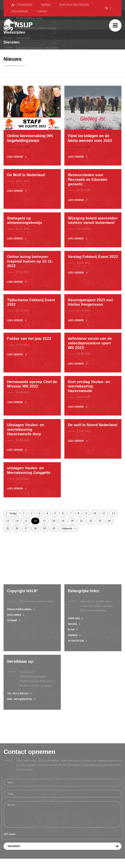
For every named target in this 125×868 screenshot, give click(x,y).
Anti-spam (10, 843)
